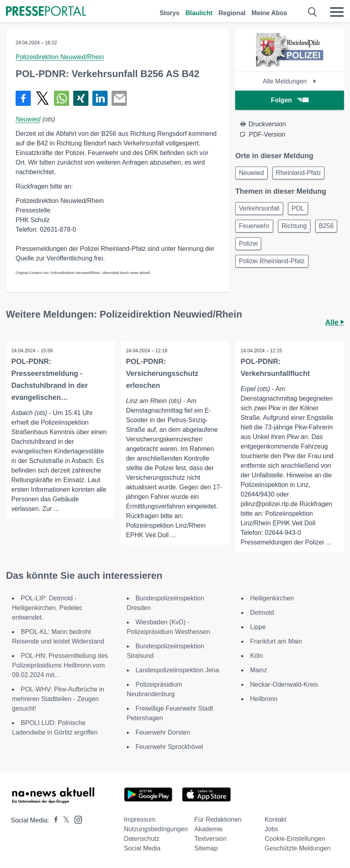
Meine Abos (269, 13)
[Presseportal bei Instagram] (76, 819)
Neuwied (28, 119)
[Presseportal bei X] (64, 821)
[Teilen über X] (42, 98)
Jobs (272, 829)
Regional (232, 13)
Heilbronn (264, 699)
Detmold (262, 613)
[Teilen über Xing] (81, 98)
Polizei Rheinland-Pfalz (272, 261)
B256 (326, 226)
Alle (335, 322)
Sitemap (206, 849)
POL (298, 208)
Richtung (294, 226)
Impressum (140, 820)
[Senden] (119, 98)
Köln (256, 656)
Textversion (211, 839)
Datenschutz (142, 839)
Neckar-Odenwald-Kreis (284, 685)
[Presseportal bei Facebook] (54, 821)
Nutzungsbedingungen (156, 829)
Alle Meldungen (290, 81)
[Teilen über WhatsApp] (62, 98)
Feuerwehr (254, 226)
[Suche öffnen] (313, 12)
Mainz (259, 670)
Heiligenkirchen (272, 599)
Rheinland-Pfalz (299, 173)
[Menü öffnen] (337, 12)
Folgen (289, 100)
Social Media (142, 849)
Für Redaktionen (218, 820)
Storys (170, 13)
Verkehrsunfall (259, 208)
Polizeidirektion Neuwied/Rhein (60, 57)
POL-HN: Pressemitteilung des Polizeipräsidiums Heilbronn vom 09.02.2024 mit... (60, 666)
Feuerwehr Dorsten (163, 733)
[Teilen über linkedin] (100, 98)
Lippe (258, 627)
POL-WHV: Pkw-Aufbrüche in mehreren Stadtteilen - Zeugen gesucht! (58, 699)
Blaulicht (199, 13)
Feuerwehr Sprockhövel (169, 747)
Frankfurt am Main (276, 642)
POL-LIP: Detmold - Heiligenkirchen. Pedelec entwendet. (47, 608)
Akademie (209, 829)
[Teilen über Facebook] (23, 98)
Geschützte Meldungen (298, 849)
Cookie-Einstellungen (295, 839)
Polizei (248, 243)
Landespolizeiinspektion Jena (177, 670)
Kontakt (276, 820)
